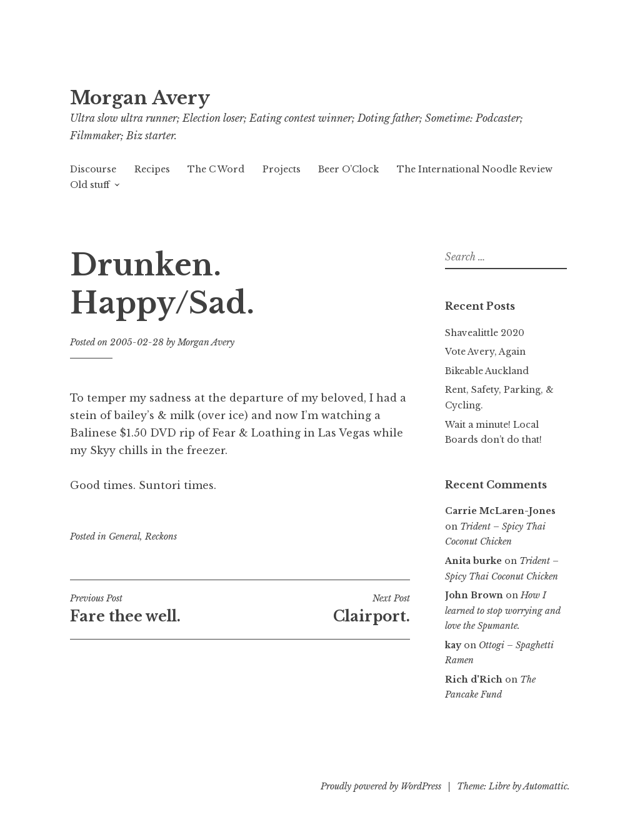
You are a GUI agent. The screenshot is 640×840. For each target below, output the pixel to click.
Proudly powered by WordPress (381, 786)
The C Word (216, 169)
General (124, 536)
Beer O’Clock (348, 169)
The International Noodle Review (475, 169)
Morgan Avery (140, 98)
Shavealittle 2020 (485, 333)
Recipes (152, 169)
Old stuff (90, 185)
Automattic (545, 786)
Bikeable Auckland (487, 371)
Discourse (93, 169)
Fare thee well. (155, 609)
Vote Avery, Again (485, 352)
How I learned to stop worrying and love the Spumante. (503, 610)
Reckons (161, 536)
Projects (282, 169)
